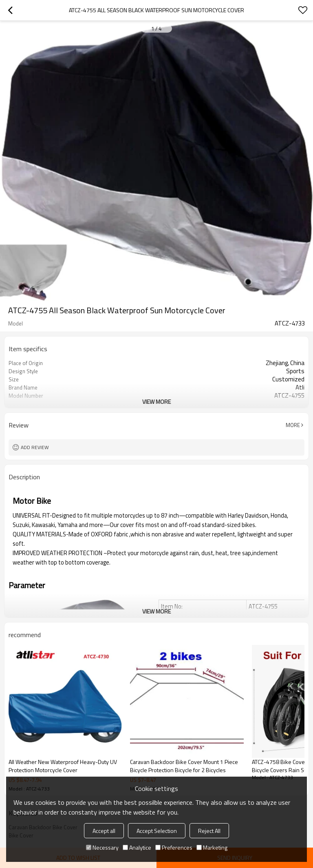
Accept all (104, 831)
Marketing (212, 847)
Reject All (209, 831)
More (293, 425)
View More (156, 402)
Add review (35, 447)
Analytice (137, 847)
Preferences (174, 847)
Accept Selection (157, 831)
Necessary (102, 847)
